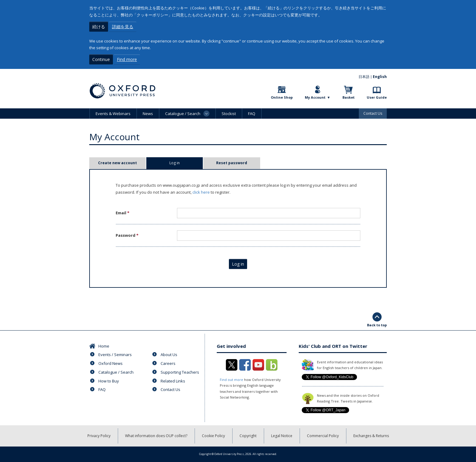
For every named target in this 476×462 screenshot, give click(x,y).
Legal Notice (282, 436)
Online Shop (282, 97)
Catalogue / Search (116, 372)
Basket (348, 97)
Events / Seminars (115, 355)
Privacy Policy (99, 436)
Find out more (231, 380)
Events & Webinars (113, 114)
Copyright (248, 436)
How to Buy (109, 381)
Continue (101, 59)
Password (127, 235)
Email (122, 213)
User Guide (377, 97)
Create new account (117, 163)
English (380, 77)
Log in (184, 163)
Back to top (377, 325)
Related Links (173, 381)
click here (201, 192)
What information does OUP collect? (156, 436)
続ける (99, 27)
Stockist (229, 114)
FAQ (252, 114)
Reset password (232, 163)
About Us (169, 355)
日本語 (364, 77)
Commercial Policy (323, 436)
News (148, 114)
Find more (127, 59)
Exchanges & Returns (371, 436)
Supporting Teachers (180, 372)
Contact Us (373, 113)
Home (104, 346)
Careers (168, 363)
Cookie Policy (213, 436)
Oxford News (110, 363)
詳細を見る (123, 27)
